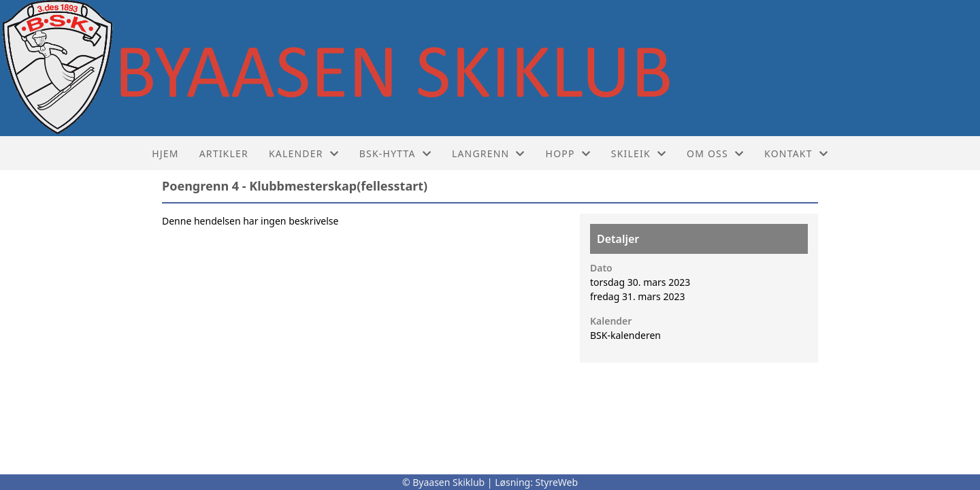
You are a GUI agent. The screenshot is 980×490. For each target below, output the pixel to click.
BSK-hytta (395, 153)
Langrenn (489, 153)
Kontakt (796, 153)
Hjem (165, 153)
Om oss (715, 153)
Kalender (304, 153)
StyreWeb (557, 482)
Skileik (639, 153)
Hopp (568, 153)
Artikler (224, 153)
